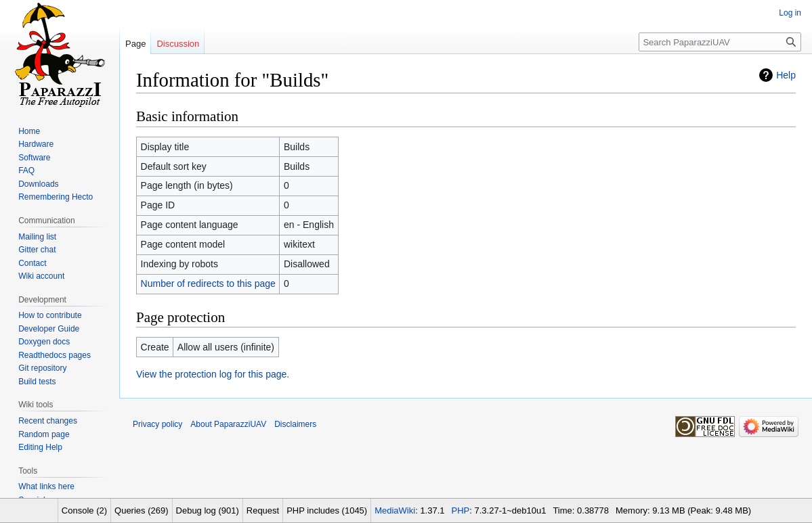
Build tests (37, 382)
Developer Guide (49, 329)
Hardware (36, 144)
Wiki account (41, 276)
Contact (32, 263)
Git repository (42, 368)
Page (135, 44)
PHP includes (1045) (327, 510)
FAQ (26, 170)
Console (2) (84, 510)
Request (263, 510)
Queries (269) (141, 510)
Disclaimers (295, 424)
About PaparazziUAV (228, 424)
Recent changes (48, 421)
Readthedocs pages (55, 355)
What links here (46, 486)
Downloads (38, 184)
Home (29, 131)
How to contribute (50, 315)
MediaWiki (395, 510)
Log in (790, 13)
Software (34, 158)
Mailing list (37, 237)
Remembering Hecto (56, 197)
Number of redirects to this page (208, 283)
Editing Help (40, 447)
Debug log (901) (208, 510)
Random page (44, 434)
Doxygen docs (44, 342)
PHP (461, 510)
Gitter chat (37, 250)
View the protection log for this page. (213, 374)
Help (786, 75)
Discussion (178, 44)
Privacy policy (157, 424)
